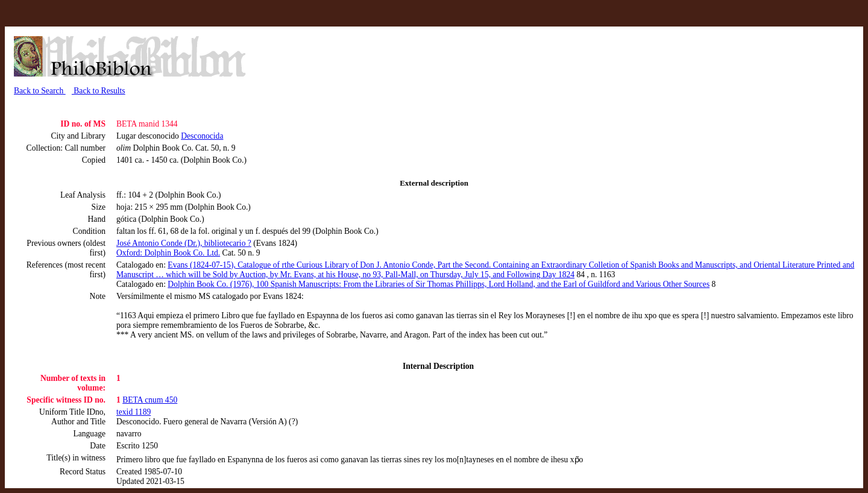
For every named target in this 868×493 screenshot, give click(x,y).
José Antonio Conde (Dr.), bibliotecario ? (184, 243)
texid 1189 (134, 412)
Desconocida (202, 136)
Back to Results (99, 91)
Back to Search (40, 91)
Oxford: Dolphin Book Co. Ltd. (168, 253)
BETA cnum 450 (150, 400)
